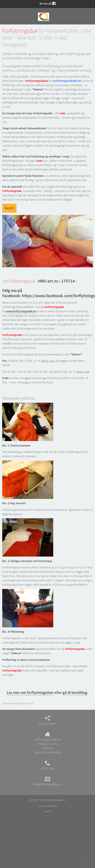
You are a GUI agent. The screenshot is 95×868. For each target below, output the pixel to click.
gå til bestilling (75, 692)
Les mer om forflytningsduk (30, 692)
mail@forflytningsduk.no (47, 781)
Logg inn (48, 811)
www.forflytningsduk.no (21, 311)
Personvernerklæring (48, 806)
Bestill (9, 208)
